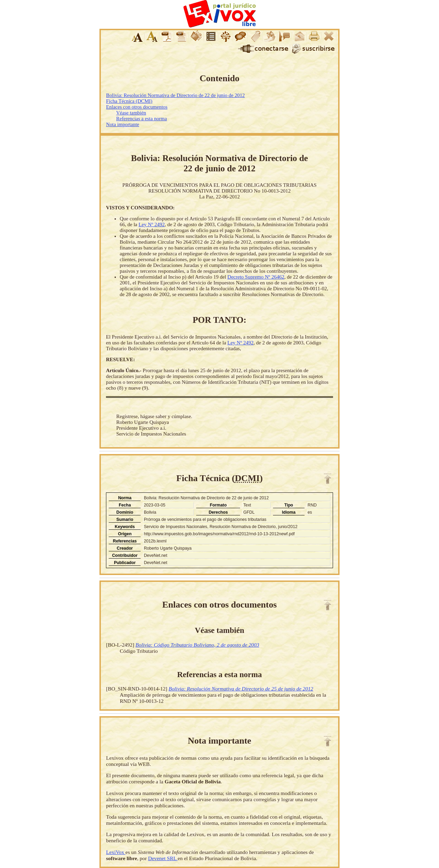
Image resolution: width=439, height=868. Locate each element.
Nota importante (122, 124)
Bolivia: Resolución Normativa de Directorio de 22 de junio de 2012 (175, 95)
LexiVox (116, 852)
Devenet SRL (163, 858)
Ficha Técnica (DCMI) (129, 101)
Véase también (131, 113)
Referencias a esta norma (142, 119)
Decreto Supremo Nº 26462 (256, 277)
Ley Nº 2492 (152, 224)
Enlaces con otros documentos (137, 107)
